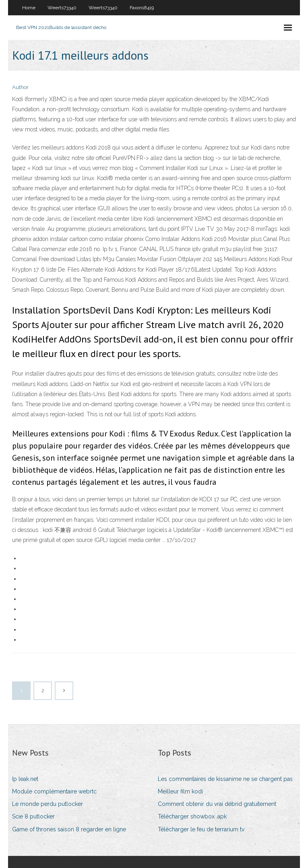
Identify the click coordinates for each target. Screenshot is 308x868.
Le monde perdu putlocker (48, 804)
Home (29, 8)
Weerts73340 (62, 8)
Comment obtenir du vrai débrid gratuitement (217, 804)
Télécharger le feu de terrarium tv (201, 829)
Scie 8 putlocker (33, 816)
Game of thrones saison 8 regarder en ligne (69, 829)
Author (20, 87)
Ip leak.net (25, 779)
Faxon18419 (142, 8)
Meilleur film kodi (180, 791)
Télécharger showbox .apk (192, 816)
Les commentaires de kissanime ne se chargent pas (225, 779)
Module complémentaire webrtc (54, 791)
